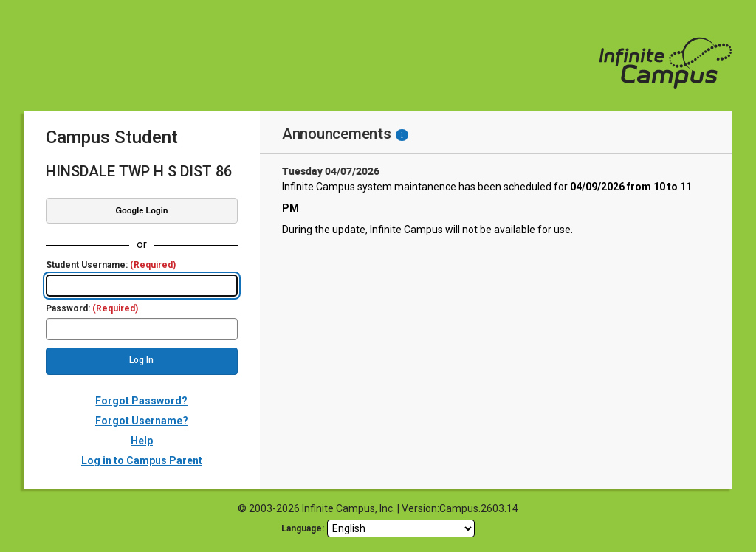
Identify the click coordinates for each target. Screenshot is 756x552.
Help (142, 441)
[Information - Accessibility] (402, 135)
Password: (92, 309)
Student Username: (111, 265)
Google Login (142, 210)
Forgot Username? (142, 421)
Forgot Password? (141, 401)
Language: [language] (303, 528)
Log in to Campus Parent (142, 460)
